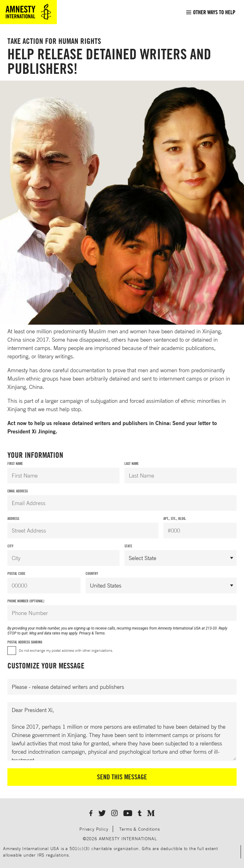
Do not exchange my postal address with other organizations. (66, 650)
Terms (100, 633)
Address (13, 518)
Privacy (85, 633)
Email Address (18, 491)
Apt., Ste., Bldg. (175, 518)
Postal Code (16, 573)
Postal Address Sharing (25, 642)
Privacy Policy (94, 829)
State (128, 546)
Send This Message (122, 777)
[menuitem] (210, 12)
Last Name (132, 463)
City (10, 546)
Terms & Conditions (139, 829)
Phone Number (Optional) (26, 601)
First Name (15, 463)
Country (92, 573)
